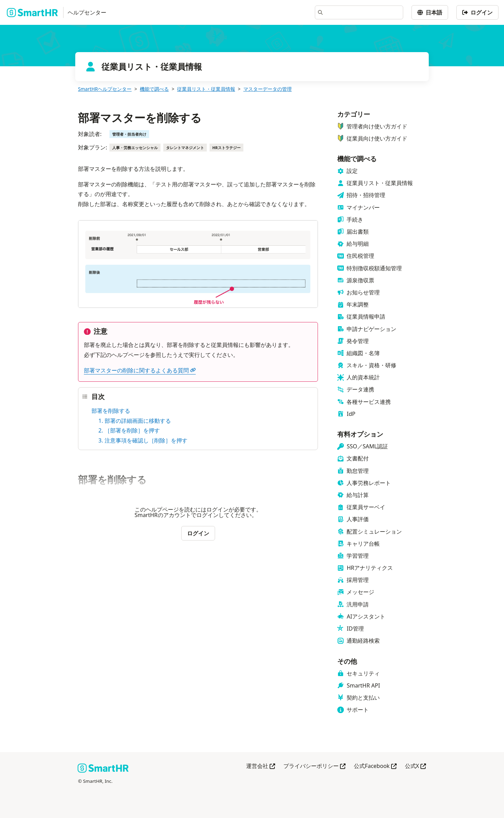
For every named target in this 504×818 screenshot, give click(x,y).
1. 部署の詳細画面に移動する (135, 421)
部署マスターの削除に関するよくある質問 (140, 370)
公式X (415, 766)
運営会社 (261, 766)
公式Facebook (375, 766)
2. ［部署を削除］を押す (129, 430)
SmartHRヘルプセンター (105, 89)
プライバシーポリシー (314, 766)
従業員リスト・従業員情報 (206, 89)
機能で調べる (154, 89)
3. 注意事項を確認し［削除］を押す (143, 440)
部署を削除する (111, 411)
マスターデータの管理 (268, 89)
